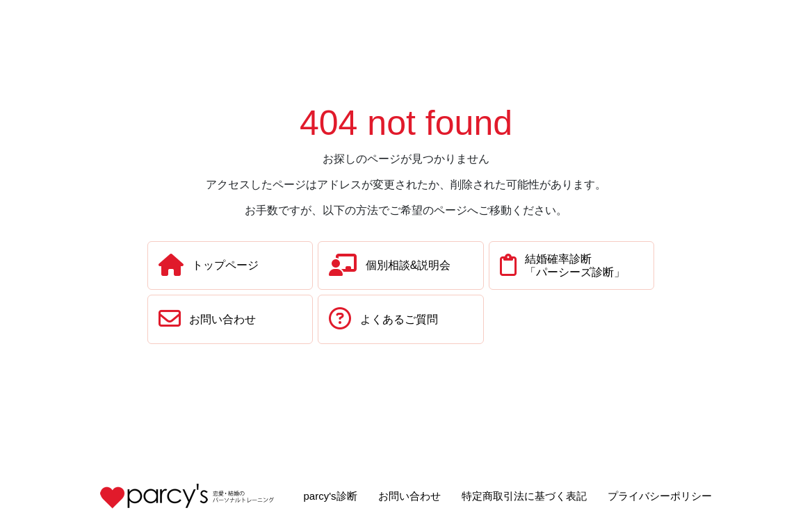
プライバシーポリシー (660, 496)
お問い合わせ (409, 496)
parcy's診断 (330, 496)
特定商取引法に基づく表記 (524, 496)
